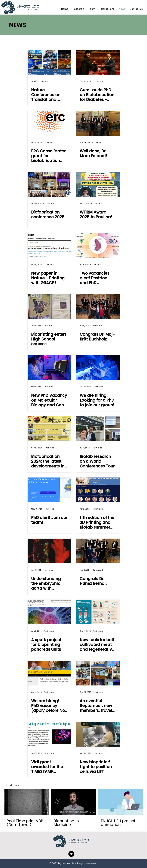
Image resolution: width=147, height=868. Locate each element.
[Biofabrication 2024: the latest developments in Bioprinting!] (49, 429)
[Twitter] (71, 854)
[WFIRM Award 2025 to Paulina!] (98, 184)
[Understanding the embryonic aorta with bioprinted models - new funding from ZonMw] (49, 551)
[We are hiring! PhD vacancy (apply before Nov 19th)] (49, 673)
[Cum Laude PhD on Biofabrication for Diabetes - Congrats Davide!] (98, 62)
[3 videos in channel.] (73, 808)
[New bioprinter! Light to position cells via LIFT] (98, 734)
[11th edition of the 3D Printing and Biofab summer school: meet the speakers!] (98, 490)
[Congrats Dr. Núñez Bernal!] (98, 551)
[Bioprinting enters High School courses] (49, 307)
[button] (13, 785)
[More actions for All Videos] (13, 785)
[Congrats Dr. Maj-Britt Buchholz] (98, 307)
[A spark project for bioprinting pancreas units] (49, 612)
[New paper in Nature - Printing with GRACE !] (49, 245)
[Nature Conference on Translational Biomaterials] (49, 62)
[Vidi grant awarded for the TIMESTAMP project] (49, 734)
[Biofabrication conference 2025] (49, 184)
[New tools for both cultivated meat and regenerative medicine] (98, 612)
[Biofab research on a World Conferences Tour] (98, 429)
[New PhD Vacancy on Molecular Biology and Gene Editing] (49, 368)
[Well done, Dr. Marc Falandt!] (98, 123)
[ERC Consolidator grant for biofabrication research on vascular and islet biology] (49, 123)
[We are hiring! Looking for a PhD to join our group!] (98, 368)
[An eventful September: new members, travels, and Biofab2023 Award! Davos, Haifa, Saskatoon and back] (98, 673)
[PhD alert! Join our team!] (49, 490)
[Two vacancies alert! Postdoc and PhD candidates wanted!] (98, 245)
